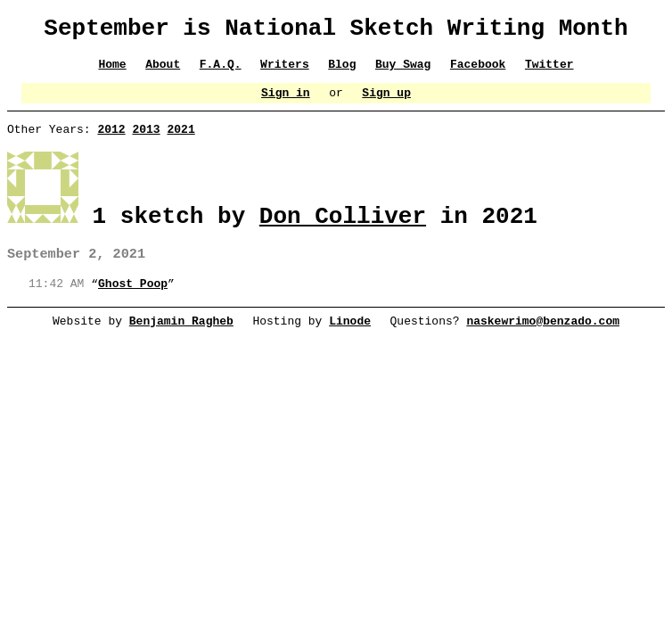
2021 (180, 142)
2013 (146, 142)
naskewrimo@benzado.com (544, 338)
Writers (285, 71)
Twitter (550, 71)
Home (112, 71)
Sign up (387, 103)
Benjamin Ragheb (181, 338)
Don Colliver (343, 227)
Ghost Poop (133, 300)
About (163, 71)
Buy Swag (403, 71)
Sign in (286, 103)
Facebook (478, 71)
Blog (342, 71)
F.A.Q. (221, 71)
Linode (350, 338)
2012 (111, 142)
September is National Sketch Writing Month (336, 31)
